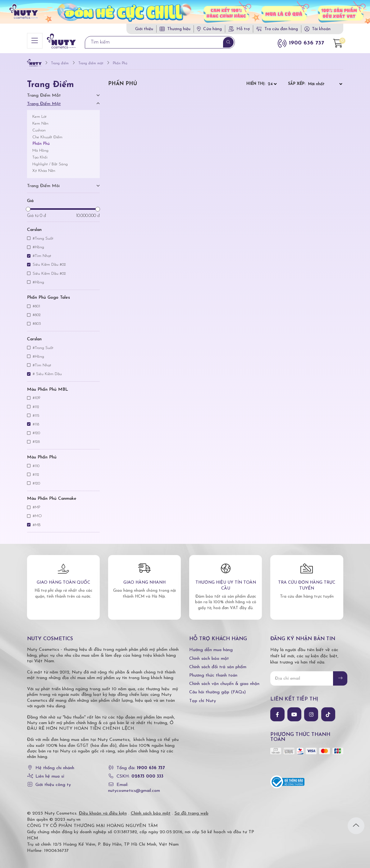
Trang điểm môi (43, 183)
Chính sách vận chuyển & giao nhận (224, 681)
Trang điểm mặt (44, 101)
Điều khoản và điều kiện (103, 811)
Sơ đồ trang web (192, 811)
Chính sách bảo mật (209, 656)
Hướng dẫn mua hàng (211, 647)
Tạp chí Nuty (203, 698)
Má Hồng (40, 148)
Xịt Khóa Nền (44, 168)
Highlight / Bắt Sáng (50, 161)
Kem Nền (40, 121)
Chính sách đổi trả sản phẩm (218, 664)
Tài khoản (321, 29)
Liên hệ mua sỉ (50, 774)
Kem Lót (39, 114)
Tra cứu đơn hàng (277, 29)
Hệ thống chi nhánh (55, 765)
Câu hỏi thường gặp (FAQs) (217, 689)
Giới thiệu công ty (53, 782)
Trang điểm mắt (44, 93)
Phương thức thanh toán (213, 673)
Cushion (39, 128)
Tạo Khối (40, 155)
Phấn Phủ (41, 141)
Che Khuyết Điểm (47, 134)
